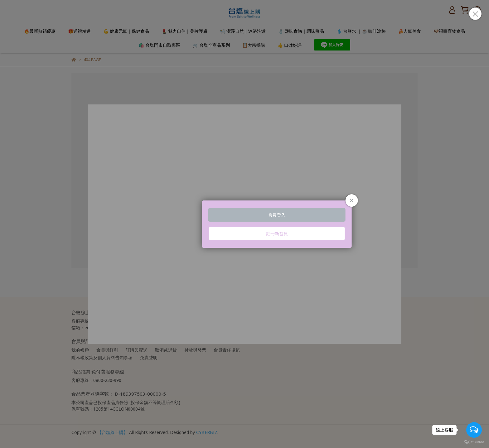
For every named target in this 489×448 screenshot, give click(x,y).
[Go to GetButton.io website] (474, 442)
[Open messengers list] (474, 430)
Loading (244, 224)
